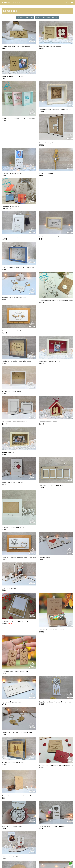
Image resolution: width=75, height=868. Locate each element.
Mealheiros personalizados (50, 17)
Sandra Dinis (11, 2)
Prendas (20, 17)
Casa (38, 17)
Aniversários (29, 17)
